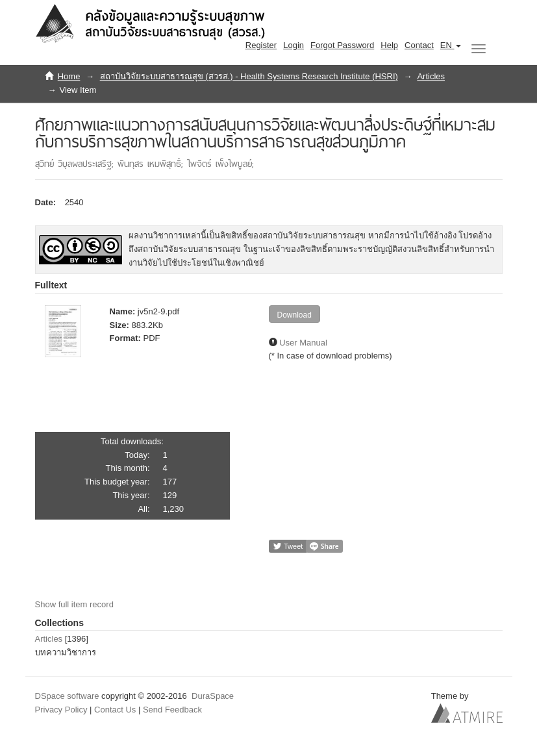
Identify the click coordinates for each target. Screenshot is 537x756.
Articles (431, 76)
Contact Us (115, 710)
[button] (451, 45)
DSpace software (67, 696)
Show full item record (74, 604)
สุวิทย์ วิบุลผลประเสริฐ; (76, 164)
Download (294, 315)
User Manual (303, 343)
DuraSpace (213, 696)
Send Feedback (172, 710)
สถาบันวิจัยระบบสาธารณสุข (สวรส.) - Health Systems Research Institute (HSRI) (249, 76)
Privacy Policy (61, 710)
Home (69, 76)
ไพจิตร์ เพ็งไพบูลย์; (220, 164)
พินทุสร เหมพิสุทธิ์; (152, 164)
